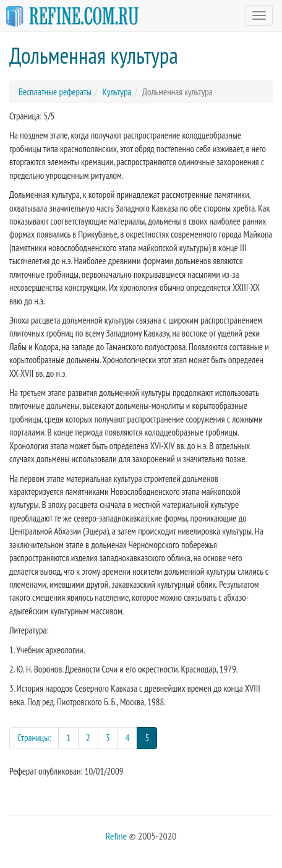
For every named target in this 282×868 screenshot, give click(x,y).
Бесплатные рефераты (55, 92)
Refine (116, 836)
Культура (117, 92)
